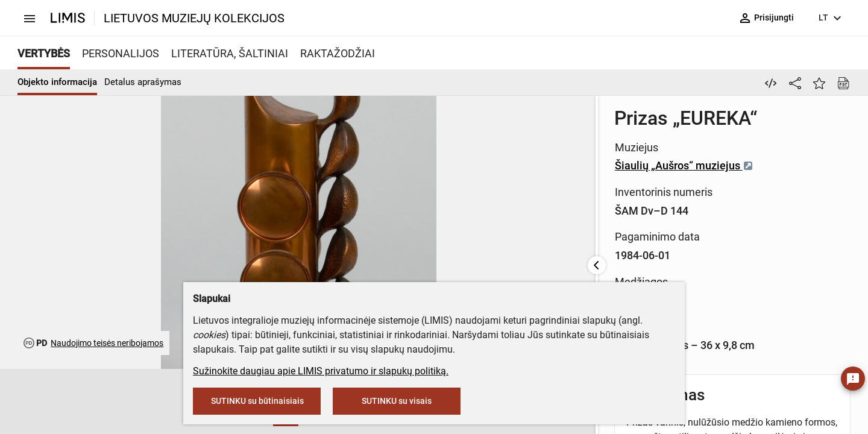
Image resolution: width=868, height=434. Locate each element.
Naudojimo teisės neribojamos (107, 343)
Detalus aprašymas (143, 82)
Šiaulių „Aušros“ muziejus (359, 165)
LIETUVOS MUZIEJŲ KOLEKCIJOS (194, 18)
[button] (98, 402)
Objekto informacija (57, 82)
